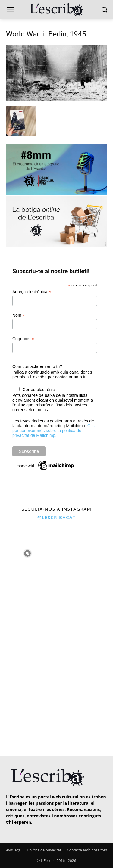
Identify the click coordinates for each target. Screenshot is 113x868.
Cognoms (23, 339)
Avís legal (14, 850)
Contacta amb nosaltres (87, 850)
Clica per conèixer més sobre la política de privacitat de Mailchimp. (55, 431)
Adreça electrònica (32, 292)
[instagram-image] (28, 552)
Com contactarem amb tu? (37, 366)
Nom (19, 315)
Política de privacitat (44, 850)
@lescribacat (57, 517)
